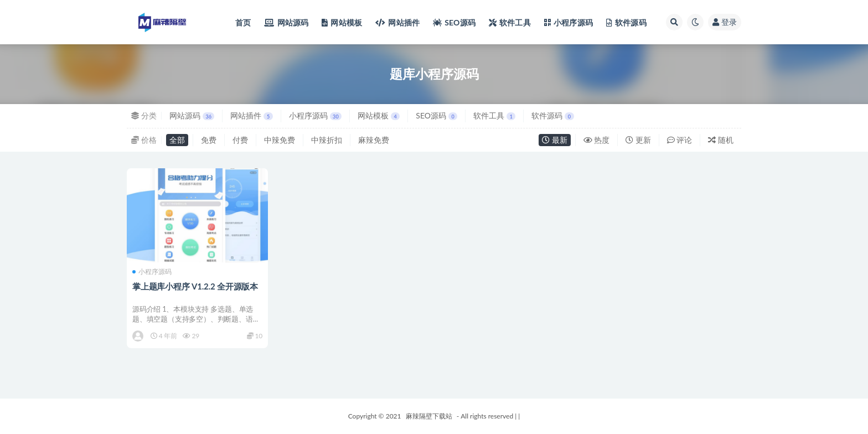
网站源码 (192, 115)
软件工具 (494, 115)
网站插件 (251, 115)
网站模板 (379, 115)
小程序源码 (315, 115)
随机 (721, 140)
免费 (209, 140)
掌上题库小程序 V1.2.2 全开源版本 (195, 286)
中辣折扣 (327, 140)
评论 (680, 140)
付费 (240, 140)
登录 (725, 22)
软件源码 (552, 115)
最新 (555, 140)
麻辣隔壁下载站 (429, 416)
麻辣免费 (374, 140)
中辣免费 (280, 140)
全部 (177, 140)
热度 (597, 140)
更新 (638, 140)
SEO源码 (436, 115)
